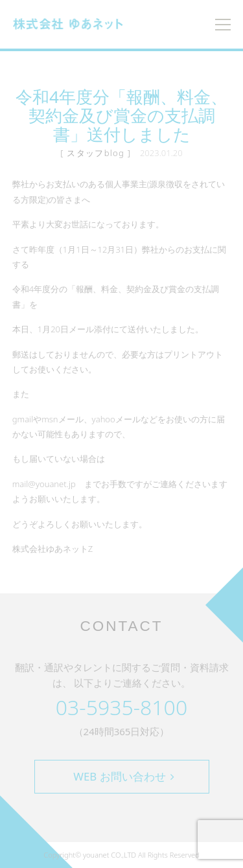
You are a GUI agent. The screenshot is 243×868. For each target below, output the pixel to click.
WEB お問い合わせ (123, 776)
